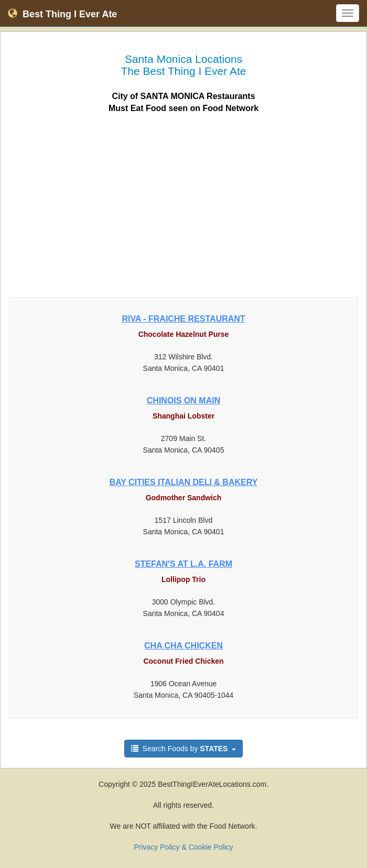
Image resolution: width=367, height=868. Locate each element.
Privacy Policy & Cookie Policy (183, 847)
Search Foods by (184, 749)
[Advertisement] (183, 202)
